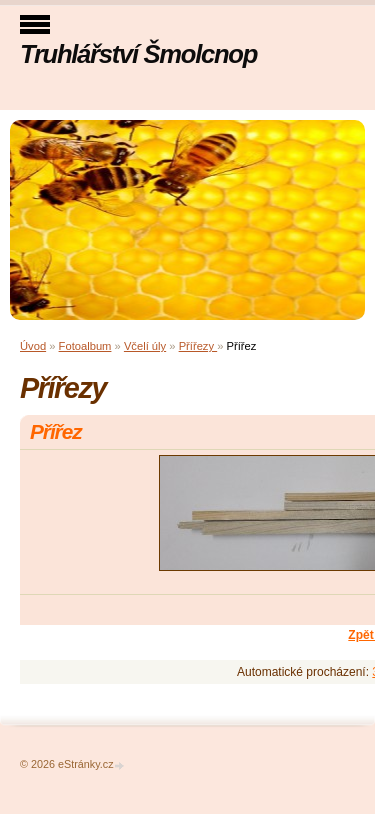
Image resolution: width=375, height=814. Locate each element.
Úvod (33, 346)
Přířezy (198, 346)
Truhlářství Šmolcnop (138, 54)
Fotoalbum (85, 346)
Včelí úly (145, 346)
